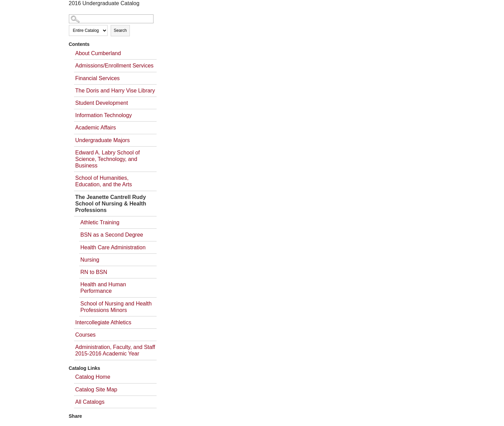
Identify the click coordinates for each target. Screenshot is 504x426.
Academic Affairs (96, 128)
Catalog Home (93, 377)
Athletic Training (100, 222)
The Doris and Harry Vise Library (115, 91)
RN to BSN (94, 272)
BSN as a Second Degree (112, 235)
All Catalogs (90, 402)
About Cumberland (98, 53)
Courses (86, 335)
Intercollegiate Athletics (103, 322)
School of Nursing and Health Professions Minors (116, 307)
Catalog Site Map (96, 390)
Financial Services (98, 78)
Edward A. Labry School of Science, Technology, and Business (108, 159)
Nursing (90, 260)
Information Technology (104, 115)
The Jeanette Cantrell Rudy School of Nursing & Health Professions (111, 204)
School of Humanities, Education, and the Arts (104, 181)
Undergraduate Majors (103, 140)
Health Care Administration (113, 247)
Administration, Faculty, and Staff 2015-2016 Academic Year (115, 350)
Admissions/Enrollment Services (115, 66)
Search (120, 30)
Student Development (102, 103)
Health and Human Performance (103, 288)
